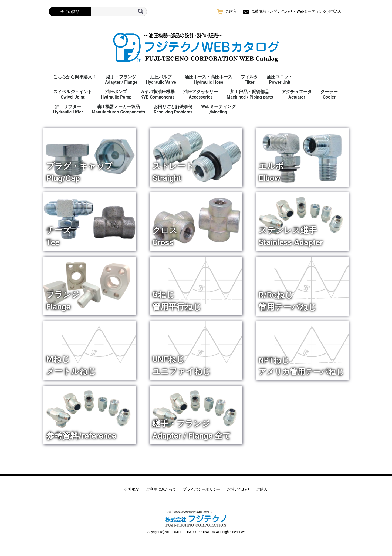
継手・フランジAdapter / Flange (121, 80)
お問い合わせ (238, 489)
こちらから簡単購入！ (75, 77)
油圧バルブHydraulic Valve (161, 80)
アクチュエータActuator (297, 94)
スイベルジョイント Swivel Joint (73, 94)
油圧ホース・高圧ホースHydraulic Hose (208, 80)
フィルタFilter (249, 80)
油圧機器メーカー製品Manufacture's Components (118, 109)
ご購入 (262, 489)
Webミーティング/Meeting (218, 109)
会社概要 (132, 489)
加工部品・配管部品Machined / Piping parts (250, 94)
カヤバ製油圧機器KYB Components (157, 94)
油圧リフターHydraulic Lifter (68, 109)
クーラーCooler (329, 94)
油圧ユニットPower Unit (280, 80)
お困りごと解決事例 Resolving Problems (173, 109)
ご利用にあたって (161, 489)
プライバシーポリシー (202, 489)
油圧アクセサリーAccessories (201, 94)
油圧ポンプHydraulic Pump (116, 94)
